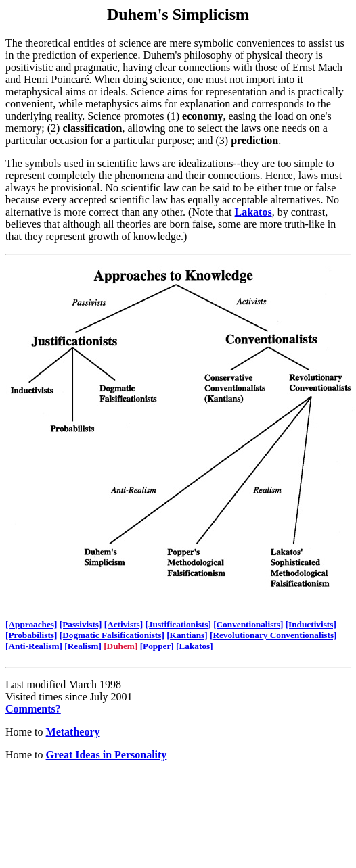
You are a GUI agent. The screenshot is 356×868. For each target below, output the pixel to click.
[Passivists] (81, 624)
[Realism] (83, 646)
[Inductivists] (311, 624)
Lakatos (253, 212)
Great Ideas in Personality (107, 755)
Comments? (33, 709)
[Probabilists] (31, 635)
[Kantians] (187, 635)
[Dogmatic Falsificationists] (112, 635)
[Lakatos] (195, 646)
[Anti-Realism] (34, 646)
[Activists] (124, 624)
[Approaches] (31, 624)
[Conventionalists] (248, 624)
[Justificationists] (178, 624)
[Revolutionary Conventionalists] (273, 635)
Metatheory (73, 732)
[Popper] (157, 646)
